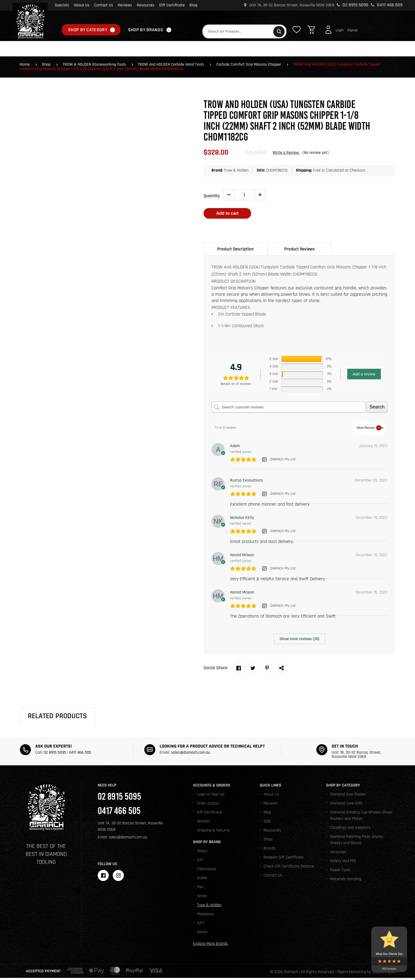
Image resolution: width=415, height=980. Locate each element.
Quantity (212, 197)
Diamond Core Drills (346, 805)
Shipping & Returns (213, 832)
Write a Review (286, 154)
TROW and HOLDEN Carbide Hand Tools (174, 66)
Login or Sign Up (211, 796)
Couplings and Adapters (350, 830)
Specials (62, 5)
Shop (47, 66)
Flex (200, 889)
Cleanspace (207, 871)
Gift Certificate (172, 5)
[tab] (236, 251)
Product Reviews (299, 251)
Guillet (202, 880)
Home (25, 66)
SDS (267, 823)
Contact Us (104, 5)
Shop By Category (88, 30)
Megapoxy (206, 916)
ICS (200, 862)
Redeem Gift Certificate (284, 859)
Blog (193, 5)
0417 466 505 (387, 5)
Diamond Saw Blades (348, 796)
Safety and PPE (343, 863)
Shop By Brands (146, 30)
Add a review (364, 376)
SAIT (201, 925)
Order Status (208, 805)
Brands (270, 850)
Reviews (125, 5)
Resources (146, 5)
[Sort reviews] (369, 430)
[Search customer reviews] (288, 409)
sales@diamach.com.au (191, 755)
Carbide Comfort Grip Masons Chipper (253, 66)
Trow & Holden (209, 907)
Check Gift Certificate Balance (289, 868)
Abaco (202, 853)
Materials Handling (346, 881)
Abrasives (338, 854)
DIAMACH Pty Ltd (283, 461)
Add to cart (227, 215)
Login (340, 30)
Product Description (235, 251)
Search (377, 409)
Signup (352, 30)
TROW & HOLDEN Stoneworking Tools (96, 66)
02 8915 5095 (353, 5)
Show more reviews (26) (299, 641)
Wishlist (204, 823)
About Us (82, 5)
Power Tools (340, 872)
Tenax (202, 898)
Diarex (202, 934)
